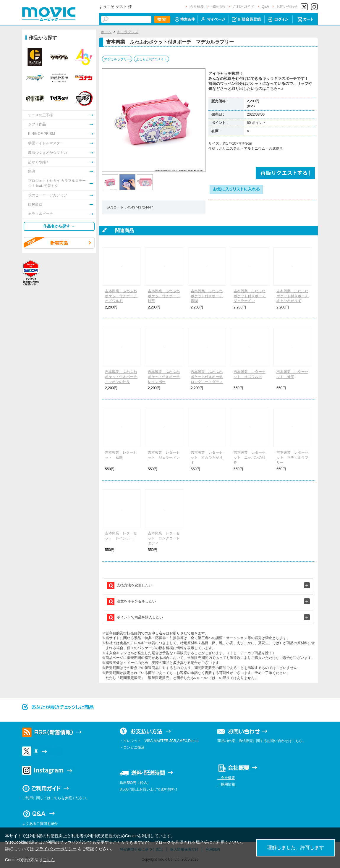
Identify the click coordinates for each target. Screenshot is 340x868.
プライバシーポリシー (56, 849)
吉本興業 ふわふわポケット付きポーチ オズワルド (123, 296)
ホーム (106, 32)
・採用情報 (226, 784)
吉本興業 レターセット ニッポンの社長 (250, 458)
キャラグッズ (128, 32)
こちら (49, 860)
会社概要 (197, 7)
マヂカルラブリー (117, 59)
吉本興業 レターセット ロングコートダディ (164, 538)
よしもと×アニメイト (152, 59)
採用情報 (218, 7)
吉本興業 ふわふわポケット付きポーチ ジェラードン (251, 296)
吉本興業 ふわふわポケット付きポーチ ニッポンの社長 (123, 377)
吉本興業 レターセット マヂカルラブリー (292, 458)
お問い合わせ (287, 7)
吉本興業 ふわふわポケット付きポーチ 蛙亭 (166, 296)
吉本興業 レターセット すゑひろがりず (207, 458)
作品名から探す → (59, 226)
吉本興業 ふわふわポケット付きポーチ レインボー (166, 377)
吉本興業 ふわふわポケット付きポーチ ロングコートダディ (208, 377)
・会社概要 (226, 778)
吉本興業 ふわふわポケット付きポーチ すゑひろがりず (294, 296)
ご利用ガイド (244, 7)
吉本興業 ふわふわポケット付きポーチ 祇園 (208, 296)
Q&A (265, 7)
